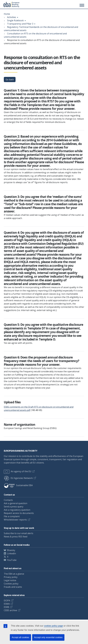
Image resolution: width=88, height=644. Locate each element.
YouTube (12, 560)
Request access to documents (19, 513)
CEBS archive (10, 610)
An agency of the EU (18, 471)
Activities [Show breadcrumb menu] (12, 17)
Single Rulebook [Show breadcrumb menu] (15, 20)
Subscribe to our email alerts (19, 533)
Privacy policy (11, 577)
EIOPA (7, 601)
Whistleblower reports (15, 520)
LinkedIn (12, 553)
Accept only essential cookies (48, 637)
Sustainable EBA (18, 485)
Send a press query (14, 507)
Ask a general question (16, 503)
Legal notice (10, 580)
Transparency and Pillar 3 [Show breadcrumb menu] (20, 24)
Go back (10, 79)
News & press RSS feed (16, 537)
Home (7, 14)
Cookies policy (11, 584)
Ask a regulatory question (17, 510)
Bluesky (11, 550)
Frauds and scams (13, 587)
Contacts (8, 500)
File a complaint (12, 516)
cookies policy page (53, 626)
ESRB (6, 607)
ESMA (7, 604)
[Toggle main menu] (81, 5)
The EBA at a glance (14, 574)
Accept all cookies (20, 637)
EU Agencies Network (18, 478)
